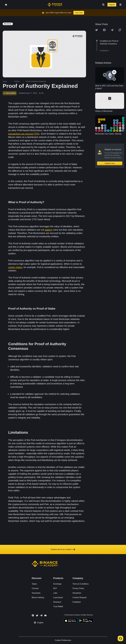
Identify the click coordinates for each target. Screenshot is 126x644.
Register (112, 5)
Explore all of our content (63, 549)
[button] (120, 5)
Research (57, 602)
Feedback (77, 602)
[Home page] (55, 5)
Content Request (80, 597)
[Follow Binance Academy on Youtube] (45, 615)
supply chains (15, 267)
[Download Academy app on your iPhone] (71, 621)
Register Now (110, 163)
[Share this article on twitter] (97, 30)
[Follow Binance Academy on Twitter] (37, 616)
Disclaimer (77, 593)
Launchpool (58, 597)
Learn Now (79, 13)
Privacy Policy (78, 588)
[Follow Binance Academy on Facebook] (33, 615)
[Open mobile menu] (120, 5)
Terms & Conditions (81, 584)
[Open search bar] (103, 5)
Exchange (57, 584)
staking (48, 230)
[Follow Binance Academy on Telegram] (41, 615)
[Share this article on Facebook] (104, 30)
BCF (55, 588)
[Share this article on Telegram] (112, 30)
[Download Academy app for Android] (86, 621)
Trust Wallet (58, 606)
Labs (55, 593)
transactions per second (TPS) (24, 134)
